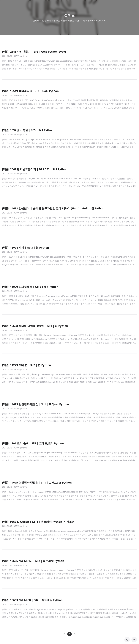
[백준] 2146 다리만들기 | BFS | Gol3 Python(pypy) (34, 52)
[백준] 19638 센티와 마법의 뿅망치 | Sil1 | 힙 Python (35, 326)
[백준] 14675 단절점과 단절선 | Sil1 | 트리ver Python (36, 404)
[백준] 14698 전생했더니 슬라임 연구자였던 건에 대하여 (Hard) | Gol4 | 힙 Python (53, 208)
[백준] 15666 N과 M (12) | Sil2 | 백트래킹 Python (33, 561)
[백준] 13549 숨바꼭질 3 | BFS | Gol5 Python (30, 91)
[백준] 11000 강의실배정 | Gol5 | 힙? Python (30, 287)
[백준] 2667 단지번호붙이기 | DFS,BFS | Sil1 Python (35, 169)
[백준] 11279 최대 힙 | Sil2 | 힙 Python (27, 365)
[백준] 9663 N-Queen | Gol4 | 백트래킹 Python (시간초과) (39, 522)
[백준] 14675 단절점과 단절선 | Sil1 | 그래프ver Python (37, 483)
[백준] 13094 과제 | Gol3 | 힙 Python (26, 248)
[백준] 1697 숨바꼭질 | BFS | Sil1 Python (28, 130)
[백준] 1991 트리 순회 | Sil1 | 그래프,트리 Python (33, 443)
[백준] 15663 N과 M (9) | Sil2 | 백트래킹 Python (32, 600)
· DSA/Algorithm (20, 56)
